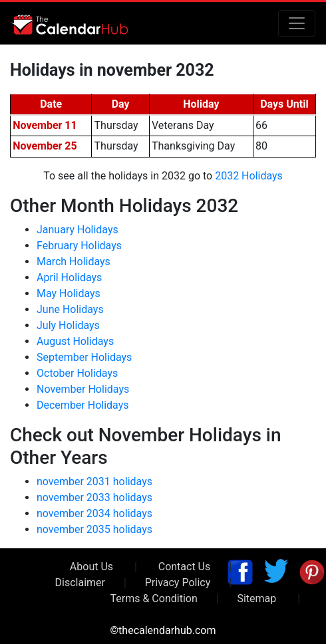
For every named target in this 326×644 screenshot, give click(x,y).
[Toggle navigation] (297, 23)
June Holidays (70, 309)
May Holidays (69, 293)
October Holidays (77, 373)
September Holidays (84, 357)
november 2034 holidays (94, 513)
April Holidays (69, 277)
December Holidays (83, 405)
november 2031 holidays (94, 482)
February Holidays (79, 246)
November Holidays (83, 389)
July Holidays (68, 325)
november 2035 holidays (94, 529)
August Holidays (75, 341)
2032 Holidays (249, 176)
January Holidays (78, 230)
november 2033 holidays (94, 497)
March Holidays (74, 262)
